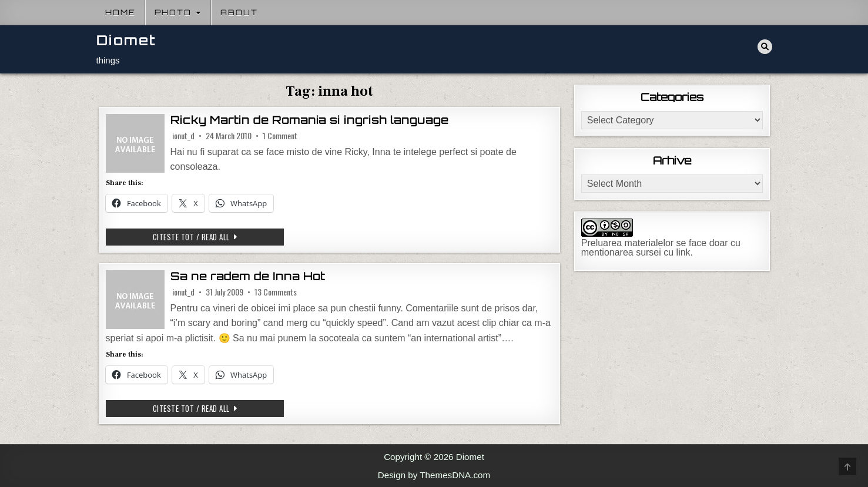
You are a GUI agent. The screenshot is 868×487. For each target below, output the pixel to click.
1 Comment (280, 136)
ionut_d (183, 136)
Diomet (126, 40)
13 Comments (276, 292)
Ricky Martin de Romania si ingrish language (309, 120)
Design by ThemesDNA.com (434, 475)
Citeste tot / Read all (219, 236)
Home (120, 12)
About (239, 12)
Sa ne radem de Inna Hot (248, 276)
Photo (173, 12)
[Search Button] (765, 47)
